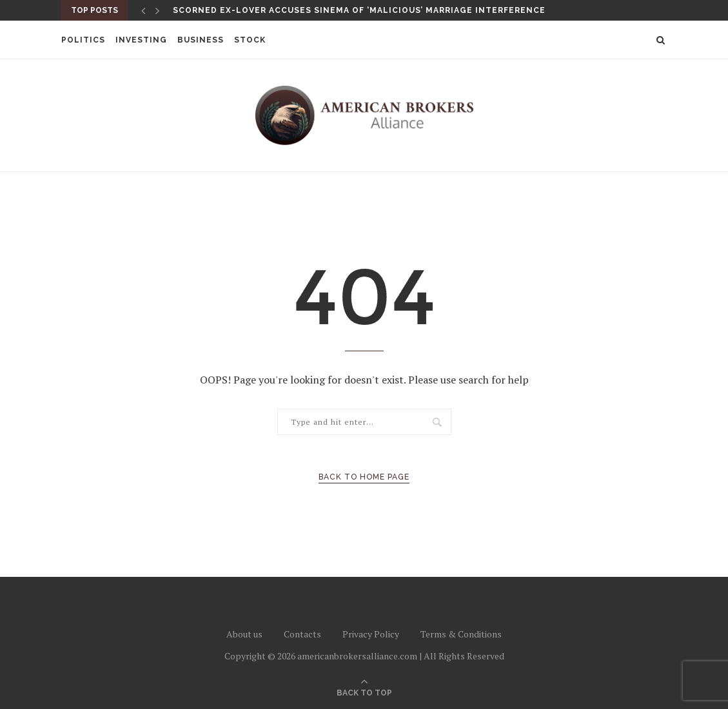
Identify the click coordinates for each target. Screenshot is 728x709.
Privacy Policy (371, 634)
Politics (83, 40)
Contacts (302, 634)
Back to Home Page (364, 477)
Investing (141, 40)
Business (201, 40)
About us (244, 634)
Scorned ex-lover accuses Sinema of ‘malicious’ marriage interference (359, 10)
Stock (250, 40)
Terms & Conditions (461, 634)
